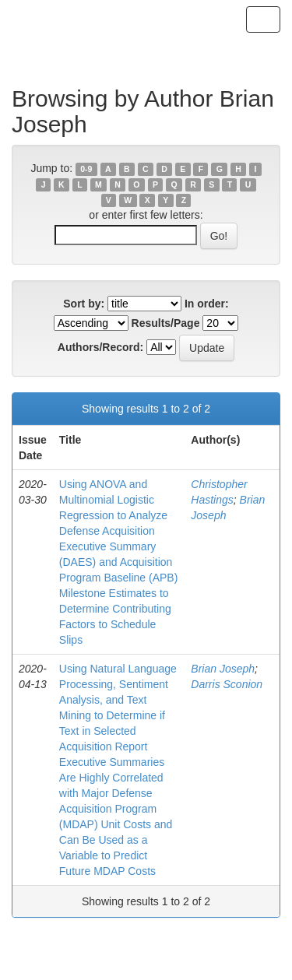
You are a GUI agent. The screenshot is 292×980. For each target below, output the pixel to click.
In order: (207, 304)
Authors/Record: (100, 347)
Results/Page (166, 323)
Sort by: (84, 304)
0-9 (86, 169)
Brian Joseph (223, 669)
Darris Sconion (227, 684)
